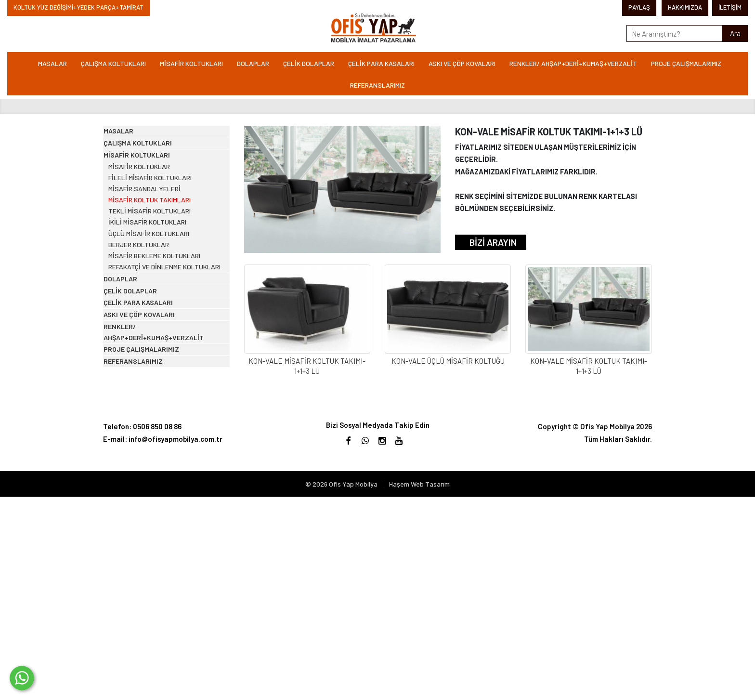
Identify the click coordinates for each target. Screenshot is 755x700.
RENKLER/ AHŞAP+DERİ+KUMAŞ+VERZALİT (573, 63)
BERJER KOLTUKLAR (150, 340)
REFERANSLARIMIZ (377, 85)
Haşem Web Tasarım (419, 687)
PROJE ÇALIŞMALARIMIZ (686, 63)
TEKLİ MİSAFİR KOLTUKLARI (161, 285)
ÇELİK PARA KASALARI (381, 63)
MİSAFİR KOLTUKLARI (191, 63)
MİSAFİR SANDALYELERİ (155, 248)
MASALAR (52, 63)
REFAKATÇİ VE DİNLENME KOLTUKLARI (156, 383)
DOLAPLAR (253, 63)
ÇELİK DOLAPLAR (309, 63)
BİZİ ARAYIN (493, 242)
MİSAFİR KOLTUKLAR (150, 211)
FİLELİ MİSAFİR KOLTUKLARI (162, 230)
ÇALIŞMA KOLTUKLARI (113, 63)
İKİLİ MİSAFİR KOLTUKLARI (159, 304)
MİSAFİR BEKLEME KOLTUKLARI (166, 359)
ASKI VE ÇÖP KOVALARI (462, 63)
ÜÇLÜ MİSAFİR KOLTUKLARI (160, 322)
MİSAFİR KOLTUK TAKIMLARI (161, 267)
